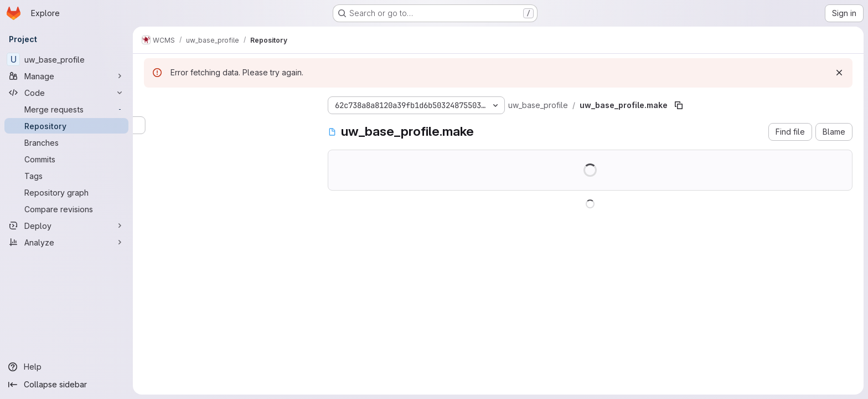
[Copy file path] (679, 105)
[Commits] (66, 159)
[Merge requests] (66, 109)
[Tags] (66, 176)
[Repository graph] (66, 192)
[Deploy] (66, 226)
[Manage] (66, 76)
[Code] (66, 93)
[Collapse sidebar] (66, 385)
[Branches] (66, 142)
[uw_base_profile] (66, 59)
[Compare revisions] (66, 209)
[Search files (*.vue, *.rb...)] (227, 125)
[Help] (66, 367)
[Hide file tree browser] (153, 103)
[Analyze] (66, 242)
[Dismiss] (839, 73)
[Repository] (66, 126)
